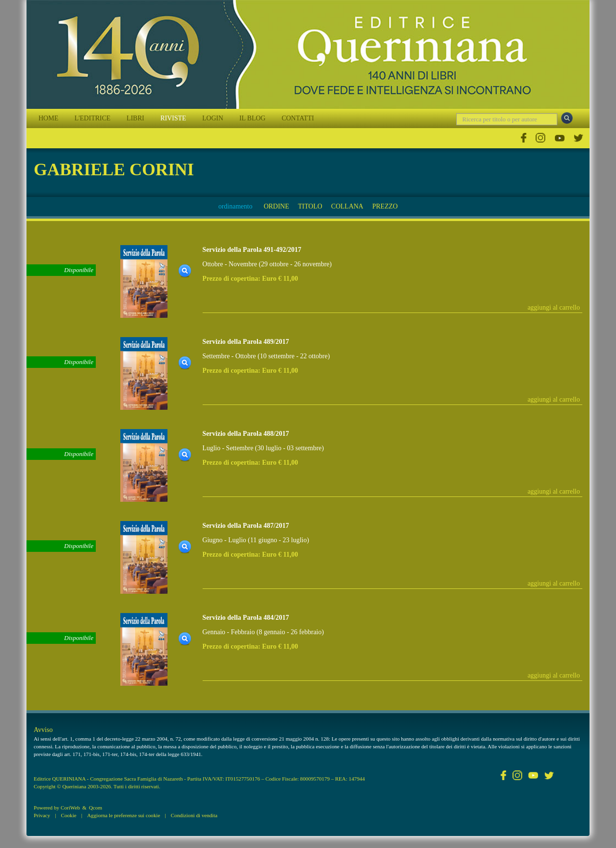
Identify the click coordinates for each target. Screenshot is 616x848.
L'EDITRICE (93, 118)
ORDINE (276, 206)
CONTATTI (298, 118)
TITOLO (310, 206)
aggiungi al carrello (554, 307)
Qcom (96, 808)
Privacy (42, 815)
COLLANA (347, 206)
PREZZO (385, 206)
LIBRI (135, 118)
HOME (48, 118)
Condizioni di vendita (194, 815)
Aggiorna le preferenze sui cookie (124, 815)
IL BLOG (252, 118)
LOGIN (213, 118)
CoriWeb (70, 808)
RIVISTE (173, 118)
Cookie (68, 815)
